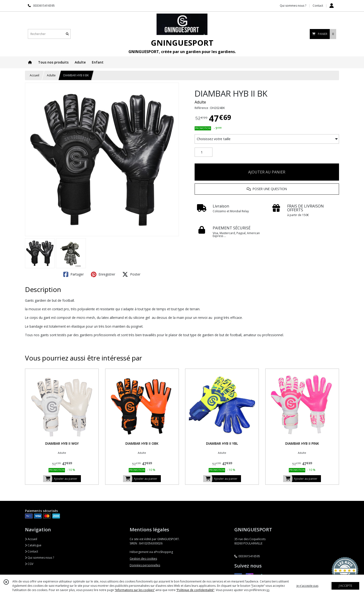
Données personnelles (145, 565)
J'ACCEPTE (345, 586)
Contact (318, 6)
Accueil (34, 75)
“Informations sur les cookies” (135, 590)
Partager (74, 274)
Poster (131, 274)
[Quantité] (204, 152)
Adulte (51, 75)
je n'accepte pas (307, 586)
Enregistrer (103, 274)
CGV (29, 564)
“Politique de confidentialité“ (195, 590)
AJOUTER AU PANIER (267, 172)
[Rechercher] (67, 34)
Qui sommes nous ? (39, 558)
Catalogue (33, 545)
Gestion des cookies (143, 559)
